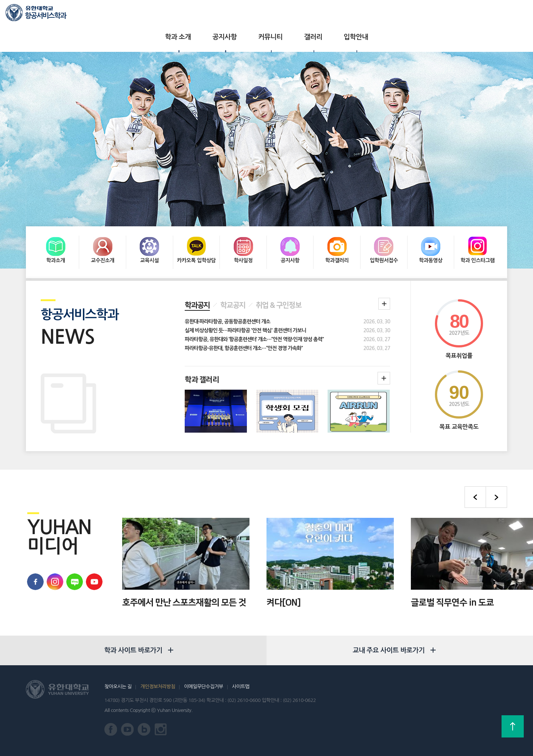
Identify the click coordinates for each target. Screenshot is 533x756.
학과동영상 (431, 229)
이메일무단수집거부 (203, 686)
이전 (475, 466)
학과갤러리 (337, 229)
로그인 (491, 15)
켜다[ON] (284, 572)
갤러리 (298, 15)
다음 (496, 466)
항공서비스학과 (45, 16)
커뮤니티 (256, 15)
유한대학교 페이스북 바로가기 (34, 551)
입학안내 (341, 15)
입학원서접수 (384, 229)
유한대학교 (436, 15)
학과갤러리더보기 (384, 347)
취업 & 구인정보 (279, 274)
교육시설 (149, 229)
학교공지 (233, 274)
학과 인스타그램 (477, 229)
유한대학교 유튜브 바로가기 (93, 551)
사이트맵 (241, 686)
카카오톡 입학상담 (196, 229)
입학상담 (466, 15)
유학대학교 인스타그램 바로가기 (54, 551)
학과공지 (197, 274)
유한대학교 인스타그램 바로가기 (161, 729)
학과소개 (56, 229)
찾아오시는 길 (118, 686)
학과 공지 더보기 (384, 273)
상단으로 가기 (513, 726)
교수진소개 (102, 229)
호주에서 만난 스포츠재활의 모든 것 (184, 572)
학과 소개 (163, 15)
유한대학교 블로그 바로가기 (73, 551)
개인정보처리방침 (158, 686)
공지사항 (210, 15)
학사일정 (243, 229)
